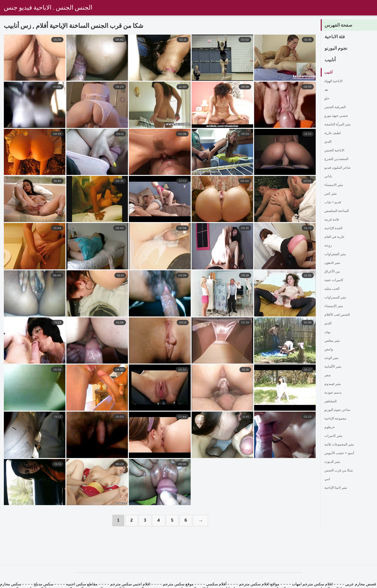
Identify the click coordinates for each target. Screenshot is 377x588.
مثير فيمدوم (334, 384)
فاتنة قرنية (333, 220)
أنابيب (331, 60)
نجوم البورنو (338, 49)
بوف (328, 332)
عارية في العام (336, 237)
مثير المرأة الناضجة (340, 124)
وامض (329, 349)
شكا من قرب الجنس (341, 470)
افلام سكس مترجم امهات (312, 584)
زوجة (329, 246)
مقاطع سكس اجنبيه (82, 584)
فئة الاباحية (337, 37)
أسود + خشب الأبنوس (342, 453)
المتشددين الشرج (338, 159)
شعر (328, 375)
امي (327, 479)
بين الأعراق (333, 272)
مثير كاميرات (335, 436)
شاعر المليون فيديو (339, 168)
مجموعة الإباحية (337, 419)
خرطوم (330, 427)
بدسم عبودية (334, 393)
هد (326, 90)
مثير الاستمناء (335, 185)
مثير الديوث (333, 462)
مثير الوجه (333, 358)
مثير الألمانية (334, 367)
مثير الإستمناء (335, 306)
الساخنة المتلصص (339, 211)
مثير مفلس (333, 341)
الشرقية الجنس (337, 107)
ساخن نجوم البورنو (339, 410)
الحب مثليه (333, 289)
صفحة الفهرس (341, 25)
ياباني (329, 176)
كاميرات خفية (335, 280)
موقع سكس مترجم (178, 584)
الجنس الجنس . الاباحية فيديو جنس (48, 8)
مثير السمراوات (337, 297)
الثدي (329, 142)
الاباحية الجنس (336, 150)
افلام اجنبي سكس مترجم (130, 584)
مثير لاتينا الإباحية (338, 488)
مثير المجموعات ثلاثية (342, 445)
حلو (327, 99)
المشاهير (331, 401)
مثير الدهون (334, 263)
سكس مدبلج (43, 584)
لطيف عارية (334, 133)
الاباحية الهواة (335, 81)
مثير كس (332, 194)
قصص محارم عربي (361, 584)
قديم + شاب (334, 202)
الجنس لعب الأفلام (339, 315)
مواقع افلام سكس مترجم (259, 584)
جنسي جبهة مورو (338, 116)
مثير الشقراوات (337, 254)
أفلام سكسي (216, 584)
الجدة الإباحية (335, 228)
